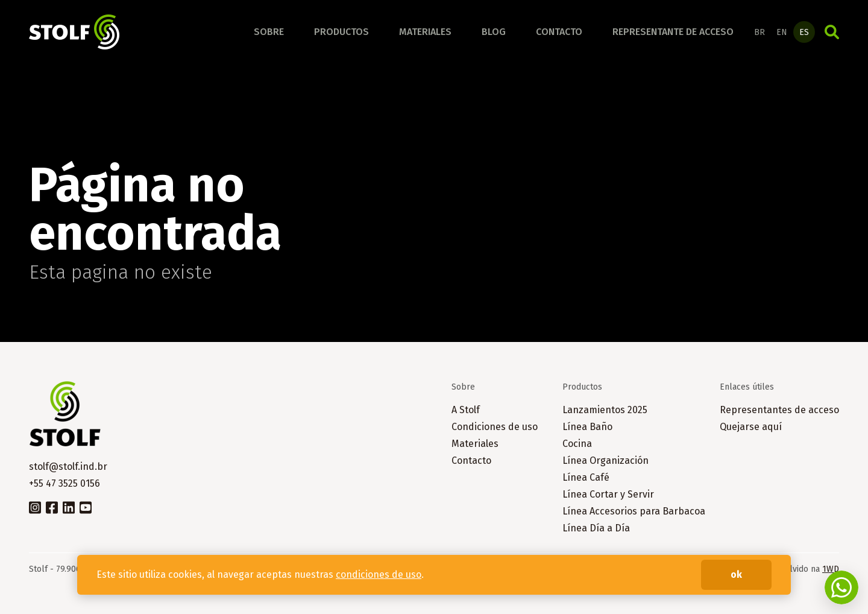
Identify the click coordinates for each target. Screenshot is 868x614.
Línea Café (586, 477)
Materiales (425, 32)
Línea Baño (587, 427)
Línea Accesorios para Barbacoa (634, 511)
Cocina (577, 444)
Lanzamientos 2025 (605, 410)
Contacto (559, 32)
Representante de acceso (673, 32)
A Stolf (466, 410)
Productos (341, 32)
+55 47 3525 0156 (64, 483)
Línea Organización (605, 460)
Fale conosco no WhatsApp (841, 587)
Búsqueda (832, 32)
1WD (831, 569)
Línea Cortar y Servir (608, 494)
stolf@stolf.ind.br (68, 467)
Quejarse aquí (751, 427)
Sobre (269, 32)
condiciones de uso (379, 574)
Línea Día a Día (596, 528)
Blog (494, 32)
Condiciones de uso (495, 427)
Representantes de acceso (779, 410)
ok (736, 574)
